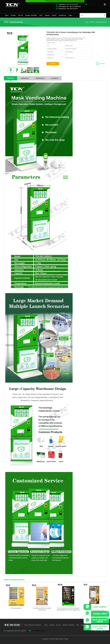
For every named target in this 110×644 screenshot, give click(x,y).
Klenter (54, 15)
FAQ (41, 15)
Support (47, 15)
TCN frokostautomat (16, 608)
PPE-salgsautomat (101, 22)
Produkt (13, 15)
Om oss (20, 15)
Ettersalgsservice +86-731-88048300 (70, 7)
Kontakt (53, 64)
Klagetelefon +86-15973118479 (68, 9)
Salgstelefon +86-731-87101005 (68, 4)
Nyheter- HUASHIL (31, 15)
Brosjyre (102, 63)
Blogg (66, 639)
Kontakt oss (63, 15)
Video (70, 15)
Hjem (7, 15)
